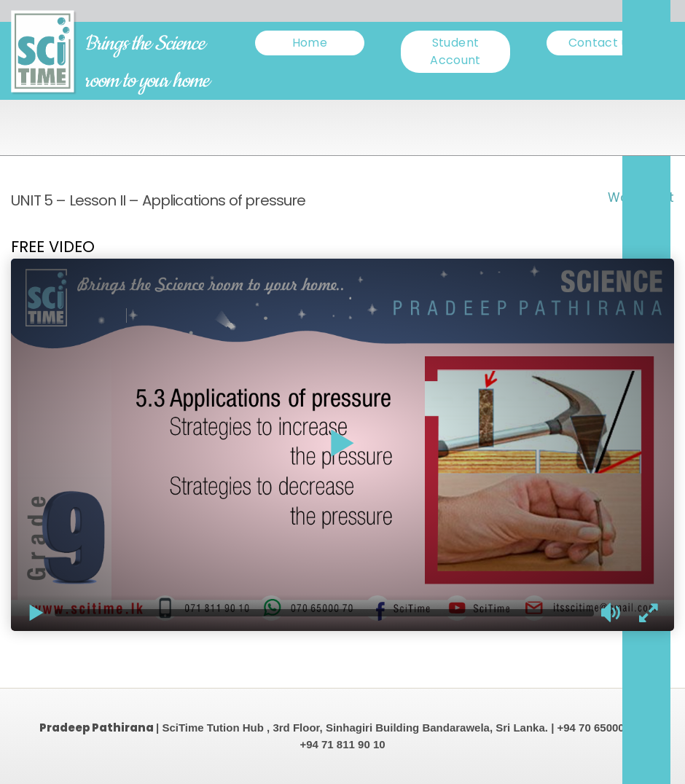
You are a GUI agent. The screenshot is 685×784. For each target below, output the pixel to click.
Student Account (455, 51)
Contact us (602, 43)
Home (310, 43)
